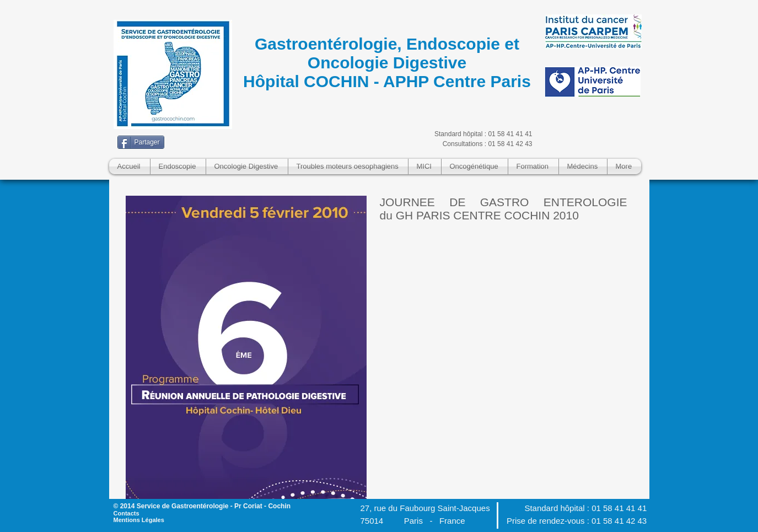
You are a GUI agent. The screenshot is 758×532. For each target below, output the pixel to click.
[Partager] (141, 142)
